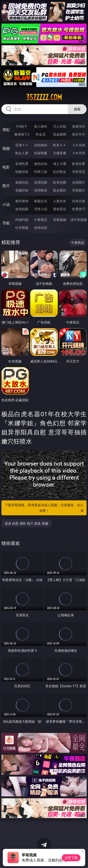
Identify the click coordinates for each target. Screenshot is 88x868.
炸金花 (41, 134)
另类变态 (79, 172)
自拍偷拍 (41, 145)
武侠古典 (79, 201)
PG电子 (22, 126)
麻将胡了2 (22, 134)
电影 (6, 167)
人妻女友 (60, 201)
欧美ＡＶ (60, 145)
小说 (6, 204)
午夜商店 (41, 220)
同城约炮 (22, 220)
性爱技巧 (79, 209)
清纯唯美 (41, 190)
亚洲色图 (41, 182)
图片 (6, 186)
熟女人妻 (22, 153)
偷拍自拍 (41, 164)
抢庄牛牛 (79, 134)
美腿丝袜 (22, 190)
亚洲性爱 (22, 164)
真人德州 (41, 126)
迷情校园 (22, 209)
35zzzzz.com (44, 97)
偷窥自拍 (22, 182)
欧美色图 (60, 182)
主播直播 (60, 153)
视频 (6, 148)
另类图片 (79, 190)
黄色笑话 (60, 209)
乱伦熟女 (60, 172)
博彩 (6, 130)
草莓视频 (60, 220)
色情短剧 (41, 228)
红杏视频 (22, 228)
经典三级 (41, 172)
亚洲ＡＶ (22, 145)
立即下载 (71, 858)
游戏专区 (79, 126)
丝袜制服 (41, 153)
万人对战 (60, 126)
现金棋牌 (60, 134)
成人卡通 (60, 164)
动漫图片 (79, 182)
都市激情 (22, 201)
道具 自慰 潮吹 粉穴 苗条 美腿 (27, 523)
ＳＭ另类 (79, 153)
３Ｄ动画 (79, 145)
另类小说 (41, 209)
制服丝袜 (22, 172)
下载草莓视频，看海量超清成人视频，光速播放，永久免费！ (45, 508)
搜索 (77, 109)
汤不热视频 (79, 220)
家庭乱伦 (41, 201)
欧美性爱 (79, 164)
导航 (6, 223)
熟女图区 (60, 190)
